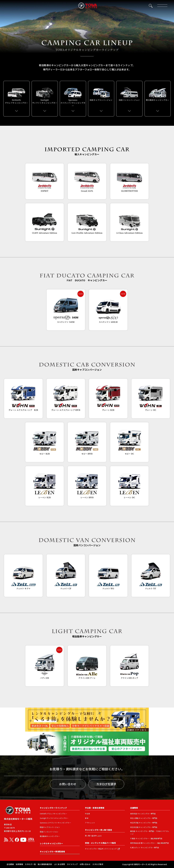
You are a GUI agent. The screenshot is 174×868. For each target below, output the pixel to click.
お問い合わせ (68, 784)
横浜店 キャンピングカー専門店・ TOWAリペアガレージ (150, 833)
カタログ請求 (98, 864)
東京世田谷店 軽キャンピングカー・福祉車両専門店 (150, 843)
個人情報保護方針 (45, 864)
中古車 (88, 814)
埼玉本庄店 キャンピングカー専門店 (144, 827)
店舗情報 (134, 808)
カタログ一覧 (30, 864)
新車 (87, 818)
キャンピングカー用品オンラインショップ (101, 849)
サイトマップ (72, 864)
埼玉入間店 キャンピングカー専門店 (144, 818)
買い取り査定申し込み (93, 836)
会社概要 (10, 864)
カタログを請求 (106, 784)
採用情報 (19, 864)
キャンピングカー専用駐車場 (52, 852)
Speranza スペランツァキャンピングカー (55, 823)
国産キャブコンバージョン (50, 827)
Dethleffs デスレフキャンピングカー (54, 814)
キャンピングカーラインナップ (53, 808)
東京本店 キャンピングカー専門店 (143, 814)
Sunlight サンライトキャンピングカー (54, 818)
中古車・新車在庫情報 (95, 808)
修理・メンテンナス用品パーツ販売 (100, 843)
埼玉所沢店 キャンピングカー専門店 (144, 823)
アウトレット (90, 823)
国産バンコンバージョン (49, 832)
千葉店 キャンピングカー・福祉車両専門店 (146, 838)
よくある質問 (60, 864)
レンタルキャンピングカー (51, 843)
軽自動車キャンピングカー (50, 836)
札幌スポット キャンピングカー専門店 (145, 847)
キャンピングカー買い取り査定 (98, 830)
